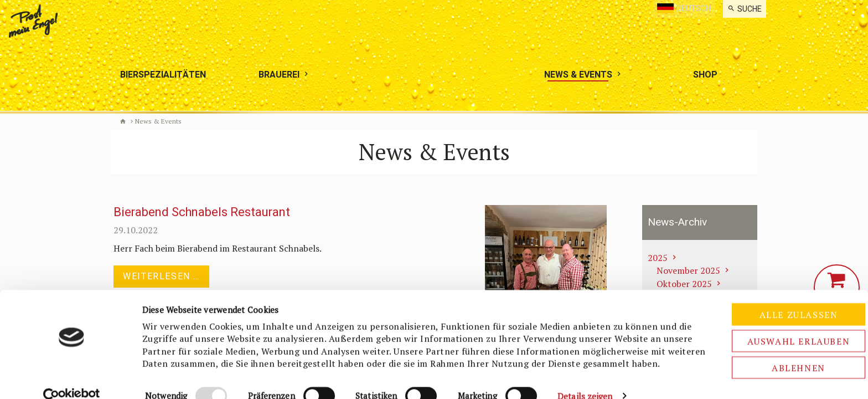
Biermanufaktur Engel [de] (123, 121)
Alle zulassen (776, 284)
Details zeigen (585, 377)
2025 (658, 258)
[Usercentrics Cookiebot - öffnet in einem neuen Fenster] (72, 377)
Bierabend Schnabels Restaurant (202, 212)
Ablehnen (776, 337)
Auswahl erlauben (776, 310)
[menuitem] (745, 9)
